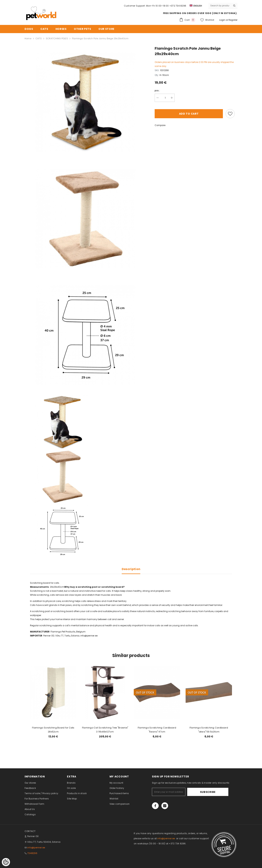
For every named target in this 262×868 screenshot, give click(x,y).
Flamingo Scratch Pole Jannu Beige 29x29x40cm (100, 38)
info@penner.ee (89, 636)
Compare (160, 125)
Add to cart (189, 114)
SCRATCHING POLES (57, 38)
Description (131, 569)
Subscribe (217, 792)
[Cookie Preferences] (6, 862)
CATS (39, 38)
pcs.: (157, 90)
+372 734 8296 (178, 6)
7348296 (32, 853)
